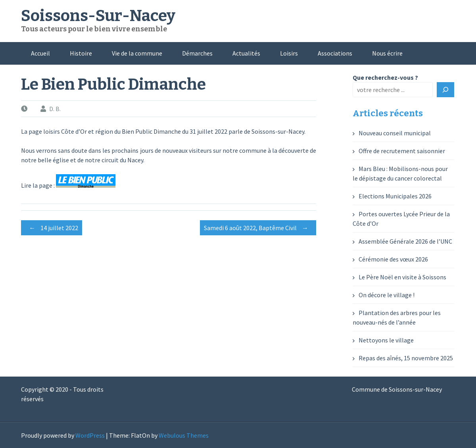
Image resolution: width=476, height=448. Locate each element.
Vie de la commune (137, 53)
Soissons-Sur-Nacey (98, 16)
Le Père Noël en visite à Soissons (402, 277)
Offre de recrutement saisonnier (402, 151)
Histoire (81, 53)
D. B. (55, 109)
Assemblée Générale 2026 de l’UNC (405, 241)
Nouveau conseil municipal (395, 133)
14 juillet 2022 (52, 228)
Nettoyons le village (386, 340)
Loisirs (289, 53)
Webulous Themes (184, 435)
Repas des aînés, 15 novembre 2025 (406, 358)
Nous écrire (387, 53)
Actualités (246, 53)
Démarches (197, 53)
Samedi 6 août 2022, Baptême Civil (258, 228)
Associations (335, 53)
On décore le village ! (387, 295)
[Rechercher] (445, 90)
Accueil (40, 53)
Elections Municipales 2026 (395, 196)
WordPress (90, 435)
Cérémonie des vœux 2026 (393, 259)
